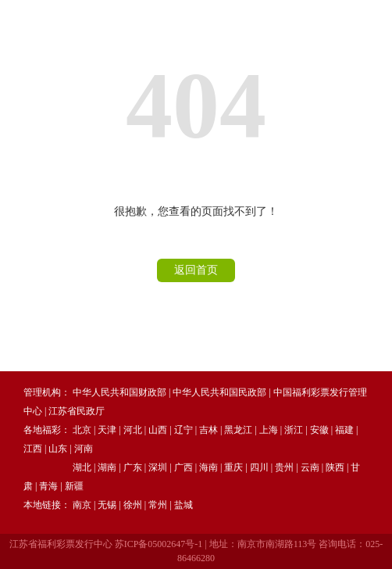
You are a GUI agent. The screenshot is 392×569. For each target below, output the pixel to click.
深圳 (158, 467)
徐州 (133, 505)
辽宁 (184, 430)
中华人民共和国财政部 (119, 392)
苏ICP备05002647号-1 (159, 544)
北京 (82, 430)
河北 (133, 430)
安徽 (319, 430)
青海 (48, 486)
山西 (158, 430)
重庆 (233, 467)
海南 (208, 467)
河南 (84, 449)
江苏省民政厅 (77, 411)
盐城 (184, 505)
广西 (184, 467)
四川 (259, 467)
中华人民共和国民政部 (219, 392)
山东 (58, 449)
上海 (269, 430)
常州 (158, 505)
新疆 (74, 486)
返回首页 (196, 270)
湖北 (82, 467)
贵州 (284, 467)
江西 (33, 449)
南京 (82, 505)
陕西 (335, 467)
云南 (310, 467)
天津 (107, 430)
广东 (133, 467)
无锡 (107, 505)
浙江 (294, 430)
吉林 (208, 430)
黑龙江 (238, 430)
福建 (344, 430)
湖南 (107, 467)
